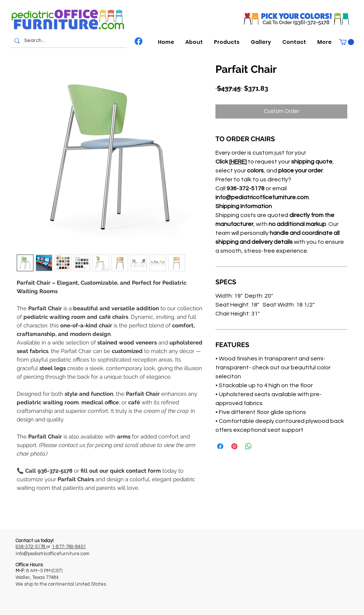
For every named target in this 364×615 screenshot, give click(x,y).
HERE (238, 162)
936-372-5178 (31, 547)
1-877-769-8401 (69, 547)
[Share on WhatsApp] (248, 446)
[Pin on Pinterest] (234, 446)
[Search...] (67, 41)
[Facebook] (139, 41)
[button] (227, 42)
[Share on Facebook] (220, 446)
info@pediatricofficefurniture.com (53, 554)
